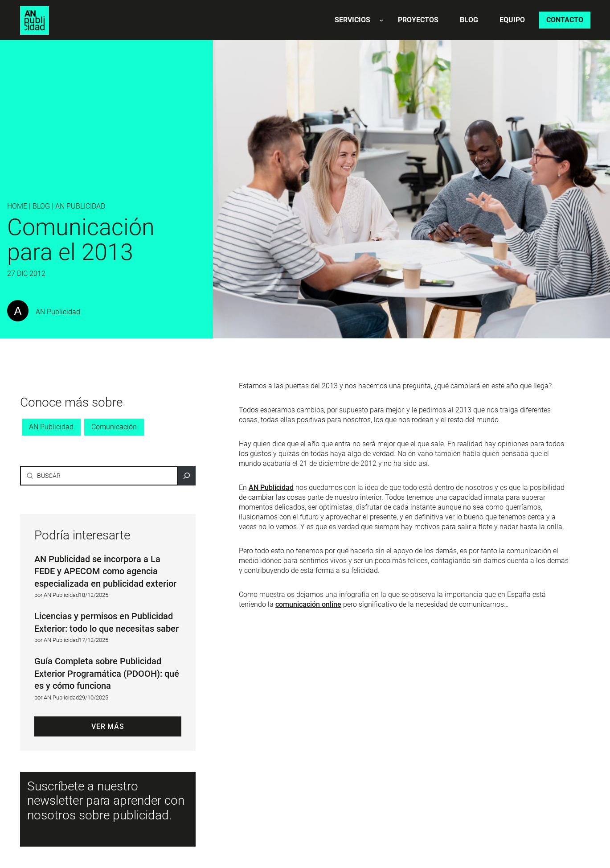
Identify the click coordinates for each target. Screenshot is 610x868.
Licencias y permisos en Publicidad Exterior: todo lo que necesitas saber (106, 622)
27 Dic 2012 (26, 274)
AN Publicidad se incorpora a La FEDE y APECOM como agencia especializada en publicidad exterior (105, 571)
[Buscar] (187, 476)
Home (17, 206)
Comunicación (114, 427)
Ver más (108, 726)
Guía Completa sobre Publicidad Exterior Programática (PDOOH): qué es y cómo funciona (107, 673)
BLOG (41, 206)
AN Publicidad (80, 206)
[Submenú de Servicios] (381, 20)
